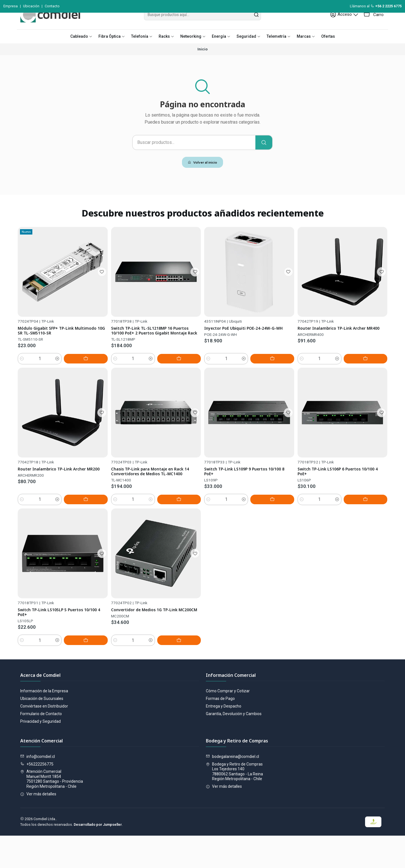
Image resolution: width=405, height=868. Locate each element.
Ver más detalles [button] (38, 827)
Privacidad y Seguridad (40, 754)
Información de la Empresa (44, 724)
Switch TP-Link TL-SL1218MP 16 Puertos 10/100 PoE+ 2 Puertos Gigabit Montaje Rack (148, 366)
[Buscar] (264, 155)
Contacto (52, 6)
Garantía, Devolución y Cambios (234, 746)
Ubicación (31, 6)
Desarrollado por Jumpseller (98, 857)
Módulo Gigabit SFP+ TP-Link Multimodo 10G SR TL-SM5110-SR (56, 356)
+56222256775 (37, 796)
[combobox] (202, 27)
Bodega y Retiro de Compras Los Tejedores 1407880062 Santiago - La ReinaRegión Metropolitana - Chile (234, 804)
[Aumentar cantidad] (76, 391)
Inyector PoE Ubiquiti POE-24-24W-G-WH (247, 370)
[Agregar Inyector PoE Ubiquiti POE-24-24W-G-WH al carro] (282, 405)
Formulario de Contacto (41, 746)
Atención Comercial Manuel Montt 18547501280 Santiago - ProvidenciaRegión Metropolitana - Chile (52, 812)
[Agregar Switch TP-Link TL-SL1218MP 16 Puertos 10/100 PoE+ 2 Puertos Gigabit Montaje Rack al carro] (188, 398)
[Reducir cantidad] (22, 391)
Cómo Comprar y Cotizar (228, 724)
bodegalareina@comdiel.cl (232, 789)
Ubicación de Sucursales (42, 731)
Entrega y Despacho (224, 739)
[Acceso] (348, 27)
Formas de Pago (220, 731)
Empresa (11, 6)
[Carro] (374, 27)
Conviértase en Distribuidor (44, 739)
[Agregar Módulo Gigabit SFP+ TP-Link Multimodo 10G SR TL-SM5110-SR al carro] (95, 391)
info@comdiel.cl (38, 789)
